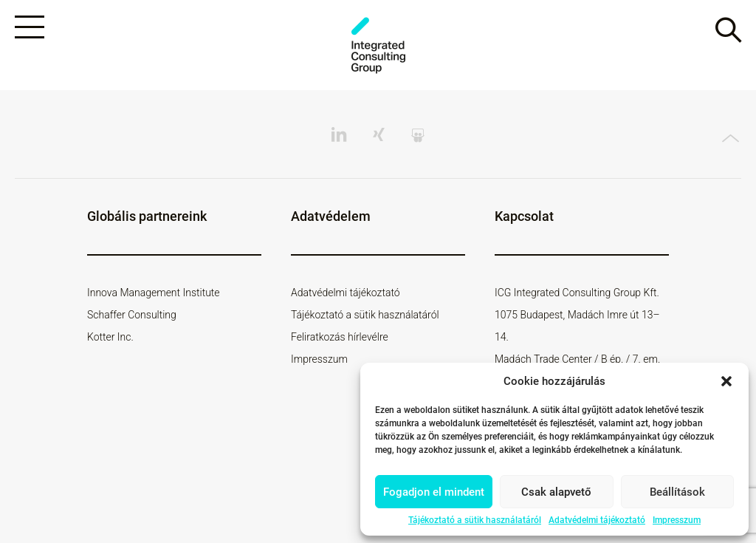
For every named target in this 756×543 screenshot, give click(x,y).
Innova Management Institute (154, 293)
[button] (726, 381)
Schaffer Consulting (132, 315)
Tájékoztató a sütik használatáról (475, 520)
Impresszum (677, 520)
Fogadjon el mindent (434, 492)
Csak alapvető (556, 492)
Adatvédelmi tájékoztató (597, 520)
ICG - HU (378, 45)
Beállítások (677, 492)
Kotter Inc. (110, 337)
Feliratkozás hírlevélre (340, 337)
